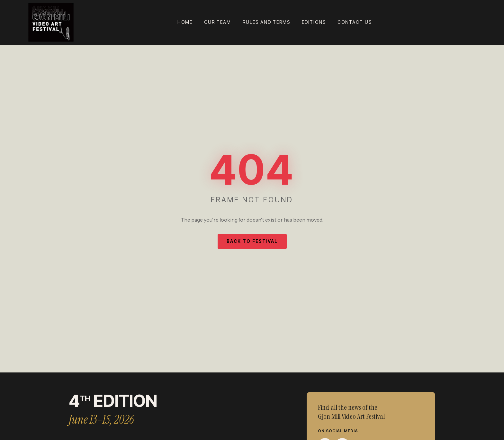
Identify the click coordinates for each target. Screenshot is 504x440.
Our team (218, 22)
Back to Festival (252, 241)
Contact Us (355, 22)
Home (185, 22)
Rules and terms (266, 22)
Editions (314, 22)
